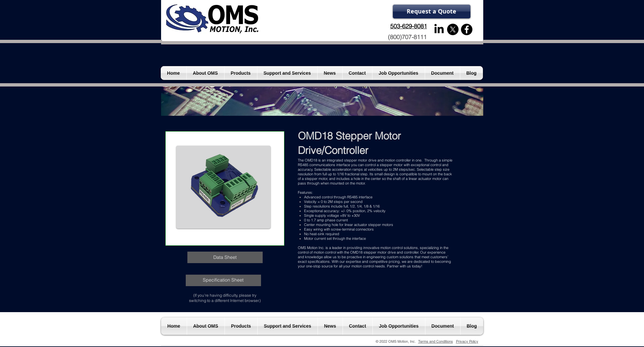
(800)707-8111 (407, 37)
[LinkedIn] (439, 29)
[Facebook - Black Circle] (467, 29)
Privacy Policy (467, 341)
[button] (223, 187)
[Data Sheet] (225, 257)
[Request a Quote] (432, 12)
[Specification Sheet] (223, 280)
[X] (453, 29)
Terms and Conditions (436, 341)
